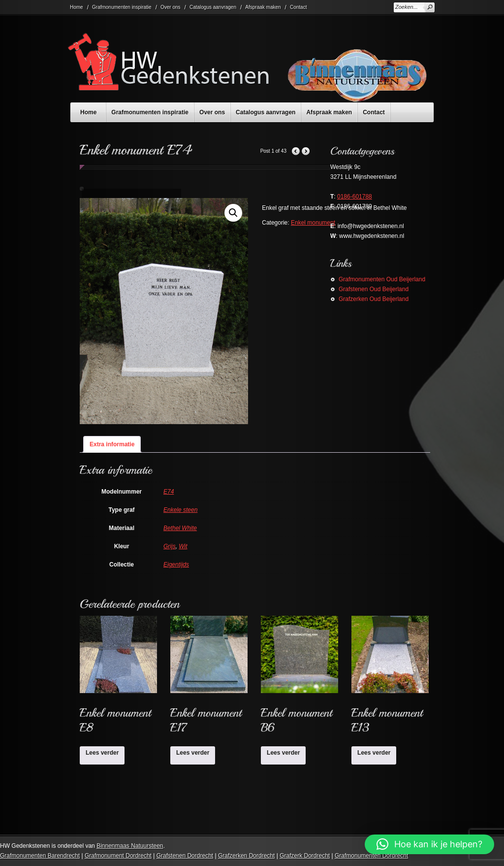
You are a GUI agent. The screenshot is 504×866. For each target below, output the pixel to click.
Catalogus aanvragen (213, 7)
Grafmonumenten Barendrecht (40, 856)
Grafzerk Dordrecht (305, 856)
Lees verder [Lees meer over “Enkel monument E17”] (193, 753)
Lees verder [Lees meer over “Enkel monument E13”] (374, 753)
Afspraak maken (263, 7)
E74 (169, 492)
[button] (233, 213)
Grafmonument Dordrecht (118, 856)
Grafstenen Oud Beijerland (374, 289)
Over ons (171, 7)
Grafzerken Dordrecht (246, 856)
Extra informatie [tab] (112, 444)
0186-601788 (355, 197)
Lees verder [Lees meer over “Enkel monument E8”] (102, 753)
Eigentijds (176, 565)
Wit (183, 546)
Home (77, 7)
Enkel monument (313, 223)
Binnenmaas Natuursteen (130, 846)
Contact (298, 7)
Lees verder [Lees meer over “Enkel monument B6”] (283, 753)
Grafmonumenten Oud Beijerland (382, 279)
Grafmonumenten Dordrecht (371, 856)
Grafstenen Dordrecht (185, 856)
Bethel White (180, 528)
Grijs (170, 546)
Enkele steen (180, 510)
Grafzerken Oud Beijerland (374, 299)
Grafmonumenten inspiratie (122, 7)
